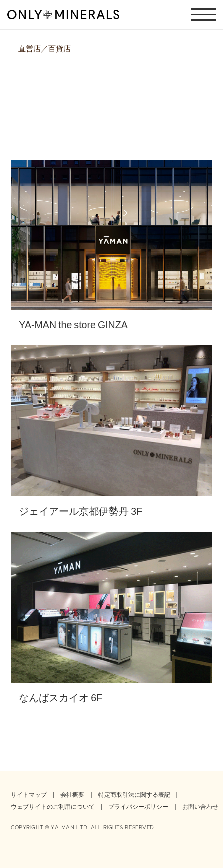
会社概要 (72, 794)
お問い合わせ (200, 806)
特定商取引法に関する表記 (134, 794)
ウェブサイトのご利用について (53, 806)
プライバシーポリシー (138, 806)
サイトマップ (29, 794)
